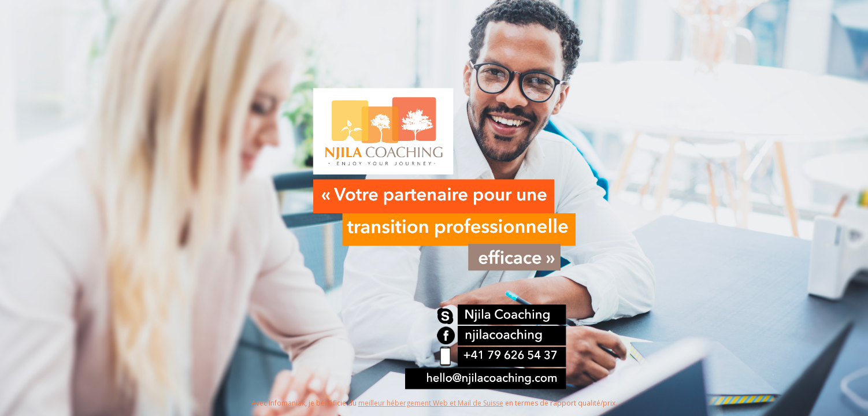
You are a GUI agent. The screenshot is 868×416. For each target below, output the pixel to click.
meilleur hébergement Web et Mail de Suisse (431, 403)
